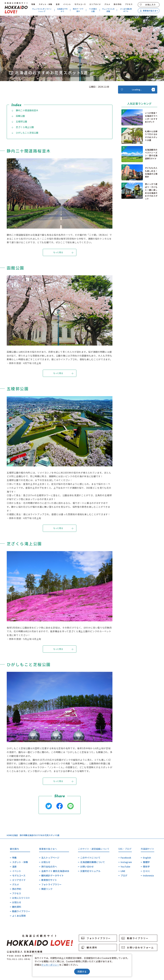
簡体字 (146, 867)
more (125, 113)
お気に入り (148, 5)
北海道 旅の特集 (20, 835)
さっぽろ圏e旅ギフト (126, 10)
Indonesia (148, 875)
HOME (9, 835)
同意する (82, 972)
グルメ (107, 4)
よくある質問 (19, 916)
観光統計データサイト (53, 875)
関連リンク (47, 889)
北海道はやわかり (62, 10)
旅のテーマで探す (78, 10)
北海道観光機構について (93, 862)
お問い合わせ (87, 867)
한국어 (146, 871)
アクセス (129, 4)
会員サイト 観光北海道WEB (55, 871)
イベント (67, 4)
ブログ (124, 875)
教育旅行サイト (49, 880)
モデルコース (80, 4)
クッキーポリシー (50, 965)
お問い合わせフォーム (138, 947)
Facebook (126, 858)
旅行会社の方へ (49, 867)
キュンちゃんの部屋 (108, 10)
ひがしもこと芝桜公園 (25, 133)
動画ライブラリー (21, 911)
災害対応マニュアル (90, 871)
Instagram (126, 862)
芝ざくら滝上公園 (23, 127)
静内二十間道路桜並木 (25, 110)
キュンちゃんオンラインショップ (42, 10)
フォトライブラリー (51, 884)
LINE (123, 871)
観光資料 (17, 907)
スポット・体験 (46, 4)
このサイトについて (90, 858)
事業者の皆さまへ (149, 11)
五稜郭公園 (19, 121)
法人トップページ (50, 858)
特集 (33, 4)
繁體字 (146, 862)
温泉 (58, 4)
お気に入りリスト (21, 898)
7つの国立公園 (93, 10)
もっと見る (63, 253)
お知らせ (17, 902)
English (147, 858)
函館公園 (18, 116)
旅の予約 (118, 4)
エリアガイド (95, 4)
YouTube (125, 867)
